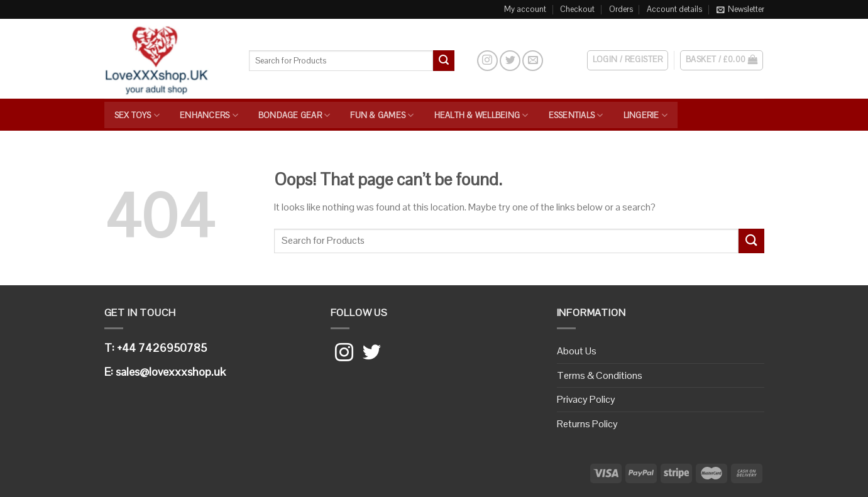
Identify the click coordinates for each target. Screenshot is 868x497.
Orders (621, 9)
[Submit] (444, 61)
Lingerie (646, 115)
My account (525, 9)
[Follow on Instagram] (487, 61)
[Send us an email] (533, 61)
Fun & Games (382, 115)
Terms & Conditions (600, 375)
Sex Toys (137, 115)
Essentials (576, 115)
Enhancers (209, 115)
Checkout (577, 9)
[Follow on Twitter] (510, 61)
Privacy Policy (586, 399)
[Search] (465, 60)
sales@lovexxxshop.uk (171, 372)
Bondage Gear (294, 115)
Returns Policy (587, 424)
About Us (577, 351)
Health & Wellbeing (481, 115)
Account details (674, 9)
